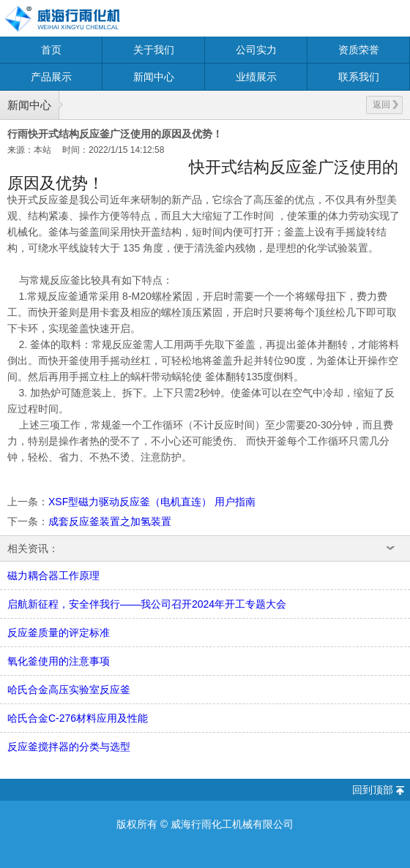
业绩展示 (256, 77)
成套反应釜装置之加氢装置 (110, 521)
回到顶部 (373, 790)
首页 (51, 50)
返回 (385, 105)
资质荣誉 (359, 50)
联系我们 (359, 77)
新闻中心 (154, 77)
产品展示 (51, 77)
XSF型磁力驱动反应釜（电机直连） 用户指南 (152, 502)
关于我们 (154, 50)
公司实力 (256, 50)
